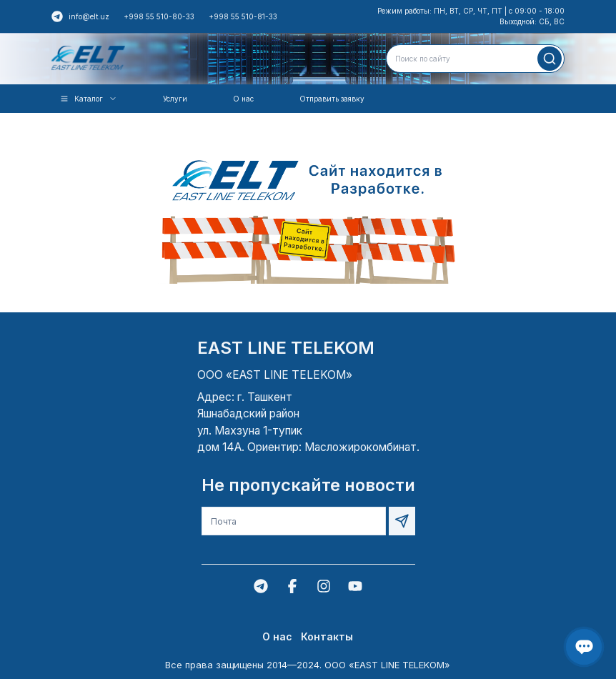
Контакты (327, 636)
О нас (243, 99)
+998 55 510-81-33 (243, 16)
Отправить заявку (332, 99)
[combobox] (475, 59)
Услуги (175, 99)
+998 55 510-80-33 (159, 16)
